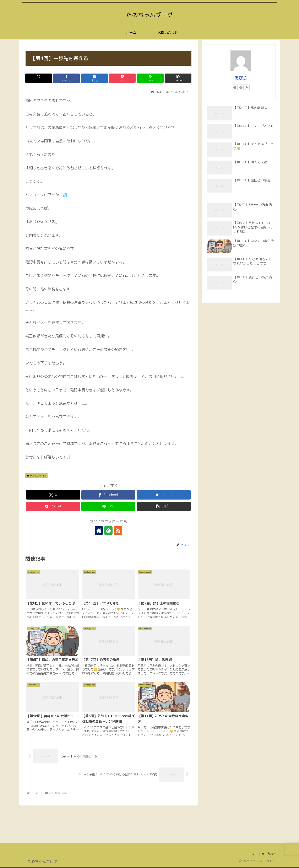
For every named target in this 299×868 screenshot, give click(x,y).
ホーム (250, 854)
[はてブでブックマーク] (94, 78)
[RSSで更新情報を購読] (118, 530)
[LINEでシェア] (150, 78)
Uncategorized (36, 476)
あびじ (241, 78)
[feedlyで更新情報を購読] (108, 530)
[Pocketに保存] (122, 78)
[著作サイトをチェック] (99, 530)
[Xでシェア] (39, 78)
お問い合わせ (267, 854)
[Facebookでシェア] (66, 78)
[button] (178, 78)
